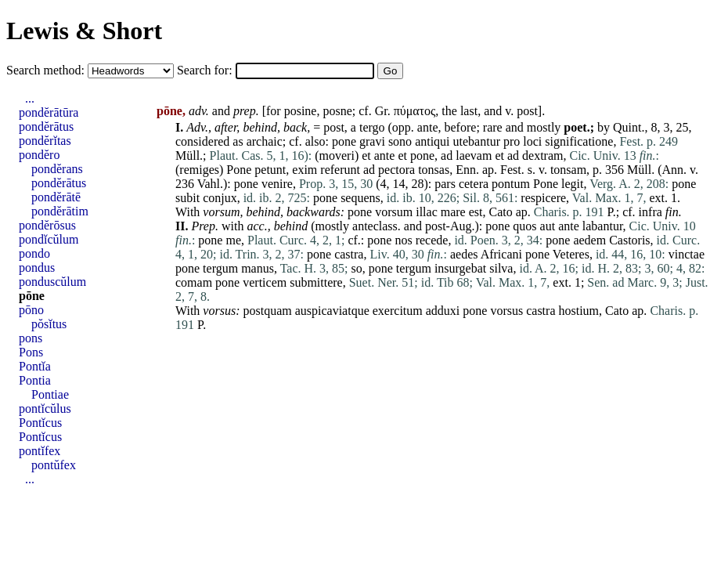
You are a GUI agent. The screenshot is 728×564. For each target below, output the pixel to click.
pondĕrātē (56, 197)
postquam (267, 311)
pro (512, 141)
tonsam (568, 170)
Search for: (206, 70)
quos (524, 226)
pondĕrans (57, 169)
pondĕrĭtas (45, 141)
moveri (337, 155)
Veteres (571, 254)
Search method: (47, 70)
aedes (464, 254)
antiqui (432, 141)
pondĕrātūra (49, 112)
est (476, 212)
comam (194, 282)
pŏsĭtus (49, 324)
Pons (31, 352)
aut (548, 226)
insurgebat (460, 268)
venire (277, 184)
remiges (199, 170)
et (366, 155)
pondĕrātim (60, 211)
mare (453, 212)
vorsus (219, 311)
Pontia (35, 380)
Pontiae (50, 394)
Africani (501, 254)
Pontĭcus (40, 423)
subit (187, 198)
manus (258, 268)
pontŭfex (54, 465)
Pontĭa (35, 366)
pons (31, 338)
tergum (220, 268)
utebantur (477, 141)
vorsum (221, 212)
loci (532, 141)
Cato (501, 212)
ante (428, 127)
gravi (372, 141)
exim (305, 170)
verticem (265, 282)
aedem (589, 240)
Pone (239, 170)
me (233, 240)
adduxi (443, 311)
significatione (579, 141)
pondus (37, 268)
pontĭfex (40, 451)
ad (447, 155)
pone (344, 141)
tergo (372, 127)
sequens (360, 198)
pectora (396, 170)
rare (493, 127)
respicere (543, 198)
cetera (474, 184)
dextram (542, 155)
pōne (32, 296)
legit (572, 184)
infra (651, 212)
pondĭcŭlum (49, 239)
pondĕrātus (46, 127)
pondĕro (39, 155)
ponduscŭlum (52, 282)
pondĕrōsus (47, 225)
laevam (474, 155)
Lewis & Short (84, 31)
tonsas (434, 170)
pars (445, 184)
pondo (34, 253)
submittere (316, 282)
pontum (511, 184)
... (30, 98)
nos (403, 240)
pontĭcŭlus (45, 409)
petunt (270, 170)
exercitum (398, 311)
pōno (31, 310)
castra (349, 254)
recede (432, 240)
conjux (220, 198)
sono (400, 141)
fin (672, 212)
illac (427, 212)
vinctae (687, 254)
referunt (340, 170)
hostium (578, 311)
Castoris (629, 240)
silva (501, 268)
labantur (603, 226)
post (527, 111)
